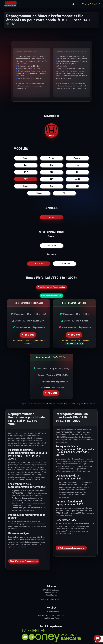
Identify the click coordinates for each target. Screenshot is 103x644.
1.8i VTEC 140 (39, 264)
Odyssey (39, 193)
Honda (52, 130)
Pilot (64, 193)
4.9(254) (91, 4)
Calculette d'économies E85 (51, 296)
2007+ (51, 217)
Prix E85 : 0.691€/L (74, 344)
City (51, 165)
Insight (77, 179)
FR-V (26, 179)
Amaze (51, 158)
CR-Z (51, 172)
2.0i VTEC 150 (64, 264)
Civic (77, 165)
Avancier (77, 158)
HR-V (51, 179)
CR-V (26, 172)
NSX (77, 186)
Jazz (51, 186)
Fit (77, 172)
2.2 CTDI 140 (51, 246)
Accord (26, 158)
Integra (26, 186)
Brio (26, 165)
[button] (73, 4)
